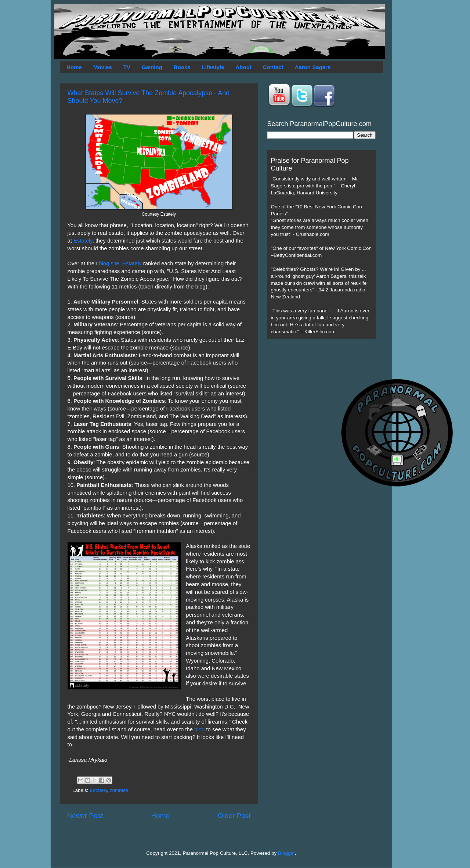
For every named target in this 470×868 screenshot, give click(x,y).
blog (199, 729)
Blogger (286, 853)
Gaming (152, 67)
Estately (83, 241)
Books (182, 67)
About (244, 67)
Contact (273, 67)
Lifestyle (213, 67)
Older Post (234, 816)
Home (74, 67)
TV (127, 67)
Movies (103, 67)
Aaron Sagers (313, 67)
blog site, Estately (120, 263)
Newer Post (85, 816)
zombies (119, 790)
